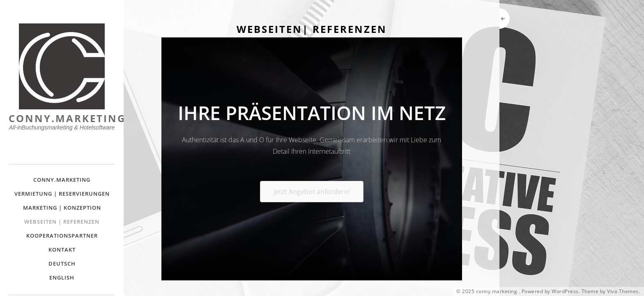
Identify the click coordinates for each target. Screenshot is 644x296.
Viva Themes (623, 291)
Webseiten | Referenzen (62, 222)
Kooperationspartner (62, 236)
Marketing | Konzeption (62, 208)
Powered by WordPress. (551, 291)
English (62, 277)
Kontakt (62, 250)
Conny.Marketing (62, 180)
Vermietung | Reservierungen (62, 194)
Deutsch (62, 264)
